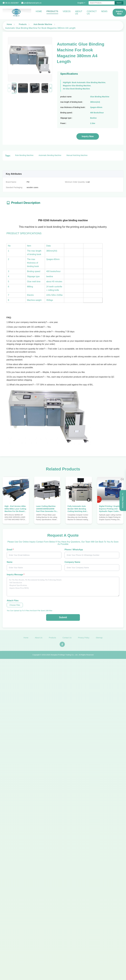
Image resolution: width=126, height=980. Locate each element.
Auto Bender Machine (43, 24)
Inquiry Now (88, 136)
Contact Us (92, 13)
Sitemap (99, 639)
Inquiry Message (16, 575)
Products (52, 11)
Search (119, 3)
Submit (63, 617)
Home (39, 11)
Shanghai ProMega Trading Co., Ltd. (64, 656)
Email (10, 550)
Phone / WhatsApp (74, 550)
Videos (67, 11)
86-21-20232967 (12, 3)
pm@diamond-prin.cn (33, 3)
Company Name (72, 562)
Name (10, 562)
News (104, 11)
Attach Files (13, 601)
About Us (79, 13)
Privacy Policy (84, 639)
